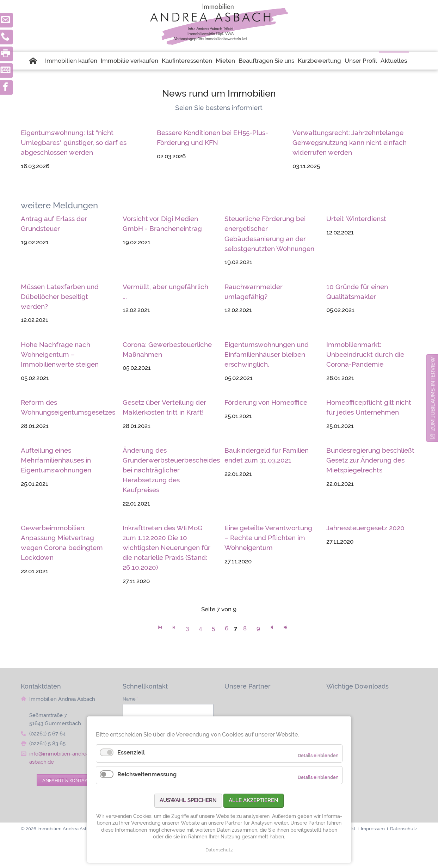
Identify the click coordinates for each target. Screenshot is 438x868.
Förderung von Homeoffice (266, 402)
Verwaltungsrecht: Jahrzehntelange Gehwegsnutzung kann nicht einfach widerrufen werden (350, 142)
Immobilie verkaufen (129, 61)
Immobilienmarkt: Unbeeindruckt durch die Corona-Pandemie (365, 354)
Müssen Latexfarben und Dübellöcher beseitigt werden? (60, 297)
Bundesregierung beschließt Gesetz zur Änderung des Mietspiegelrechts (370, 460)
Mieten (225, 61)
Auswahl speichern (188, 800)
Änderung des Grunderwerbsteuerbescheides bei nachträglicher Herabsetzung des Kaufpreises (171, 470)
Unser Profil (361, 61)
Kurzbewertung (319, 61)
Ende (286, 629)
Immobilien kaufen (71, 61)
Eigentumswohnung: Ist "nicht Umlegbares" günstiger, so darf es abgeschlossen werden (74, 142)
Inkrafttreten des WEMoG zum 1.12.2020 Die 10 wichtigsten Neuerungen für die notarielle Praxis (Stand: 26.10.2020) (166, 548)
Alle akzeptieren (254, 800)
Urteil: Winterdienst (356, 219)
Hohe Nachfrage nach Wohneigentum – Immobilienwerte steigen (60, 354)
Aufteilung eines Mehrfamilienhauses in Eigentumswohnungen (56, 460)
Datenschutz (219, 850)
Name (130, 699)
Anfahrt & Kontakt (66, 780)
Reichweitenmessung (147, 774)
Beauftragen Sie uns (266, 61)
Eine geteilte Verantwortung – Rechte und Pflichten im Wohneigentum (268, 538)
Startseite (36, 61)
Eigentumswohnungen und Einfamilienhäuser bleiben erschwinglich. (267, 354)
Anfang (160, 629)
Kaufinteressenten (187, 61)
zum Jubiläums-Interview (433, 394)
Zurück (174, 629)
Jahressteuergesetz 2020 (365, 528)
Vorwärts (272, 629)
